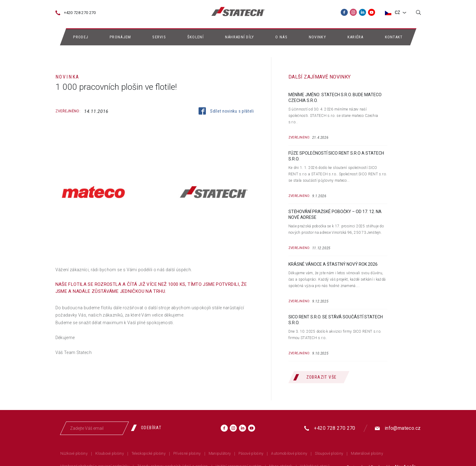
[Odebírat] (149, 428)
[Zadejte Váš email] (94, 428)
